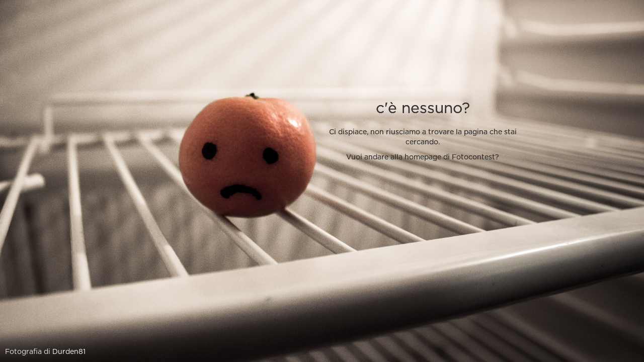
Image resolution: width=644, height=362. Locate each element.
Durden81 (69, 352)
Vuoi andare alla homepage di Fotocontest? (423, 157)
